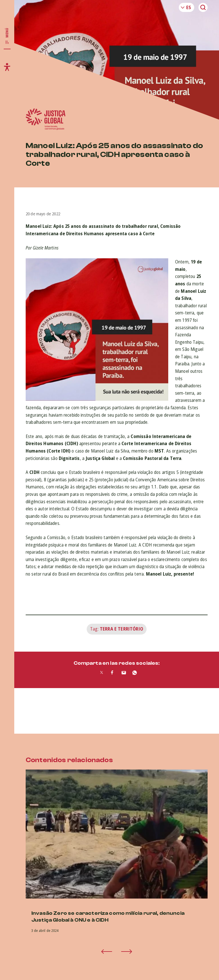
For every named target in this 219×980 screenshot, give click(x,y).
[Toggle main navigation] (7, 36)
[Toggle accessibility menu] (7, 67)
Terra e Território (121, 629)
